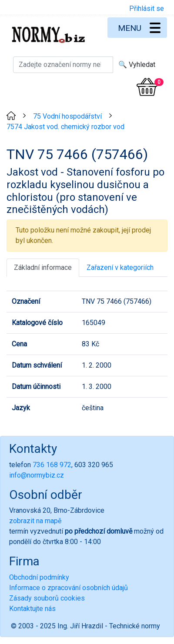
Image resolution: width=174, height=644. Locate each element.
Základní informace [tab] (43, 267)
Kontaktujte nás (32, 609)
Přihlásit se (147, 8)
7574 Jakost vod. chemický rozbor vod (65, 127)
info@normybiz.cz (37, 475)
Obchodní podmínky (39, 577)
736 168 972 (52, 465)
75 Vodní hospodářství (67, 116)
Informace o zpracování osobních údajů (69, 588)
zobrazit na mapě (35, 521)
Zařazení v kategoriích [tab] (120, 267)
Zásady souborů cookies (47, 598)
